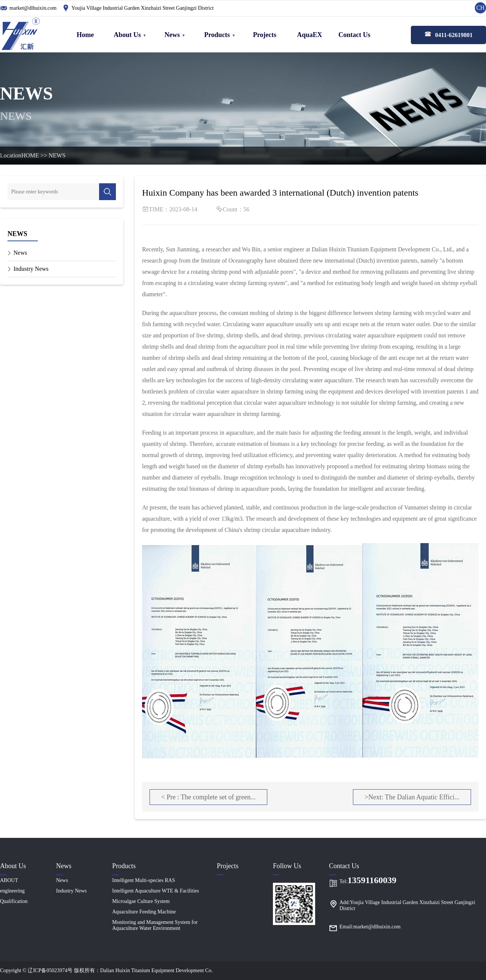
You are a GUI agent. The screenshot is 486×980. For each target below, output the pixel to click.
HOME (30, 155)
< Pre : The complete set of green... (208, 797)
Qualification (14, 901)
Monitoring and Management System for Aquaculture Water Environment (155, 925)
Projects (265, 35)
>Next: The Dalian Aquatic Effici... (412, 797)
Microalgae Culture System (141, 901)
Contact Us (354, 35)
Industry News (31, 269)
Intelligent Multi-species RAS (144, 880)
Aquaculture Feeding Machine (144, 912)
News (172, 35)
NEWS (57, 155)
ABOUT (9, 880)
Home (85, 35)
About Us (127, 35)
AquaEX (309, 35)
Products (217, 35)
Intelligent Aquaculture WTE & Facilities (156, 891)
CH (480, 8)
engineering (12, 891)
